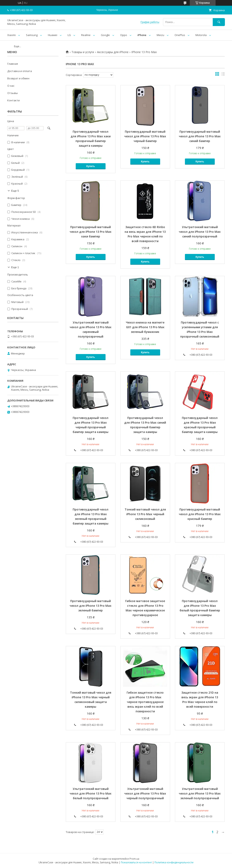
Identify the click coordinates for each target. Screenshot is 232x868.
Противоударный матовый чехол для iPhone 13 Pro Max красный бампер (200, 514)
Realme (86, 35)
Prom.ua (134, 859)
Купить (91, 166)
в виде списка (223, 75)
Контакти (13, 100)
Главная (13, 64)
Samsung (32, 35)
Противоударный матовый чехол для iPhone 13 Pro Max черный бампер (145, 136)
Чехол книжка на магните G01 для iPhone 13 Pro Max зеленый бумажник (145, 327)
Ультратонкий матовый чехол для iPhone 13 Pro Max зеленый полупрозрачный (200, 793)
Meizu (160, 35)
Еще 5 (15, 191)
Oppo (124, 35)
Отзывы (13, 93)
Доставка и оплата (20, 71)
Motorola (201, 35)
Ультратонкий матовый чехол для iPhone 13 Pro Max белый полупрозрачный (91, 793)
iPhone (142, 35)
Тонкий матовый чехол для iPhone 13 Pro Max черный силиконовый (145, 514)
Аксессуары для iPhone (113, 52)
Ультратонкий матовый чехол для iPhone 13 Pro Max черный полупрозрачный (145, 793)
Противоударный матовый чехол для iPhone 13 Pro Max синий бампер (200, 136)
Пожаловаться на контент (136, 862)
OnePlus (180, 35)
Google (105, 35)
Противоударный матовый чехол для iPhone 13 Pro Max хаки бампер (91, 232)
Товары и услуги (83, 52)
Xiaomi (11, 35)
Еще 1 (15, 267)
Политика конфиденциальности (174, 862)
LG (69, 35)
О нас (11, 86)
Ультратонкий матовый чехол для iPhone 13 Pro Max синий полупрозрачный (200, 232)
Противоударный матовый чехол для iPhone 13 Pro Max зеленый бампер (91, 606)
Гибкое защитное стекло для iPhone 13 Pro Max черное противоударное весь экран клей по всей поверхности (145, 702)
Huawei (53, 35)
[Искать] (219, 22)
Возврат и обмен (18, 78)
